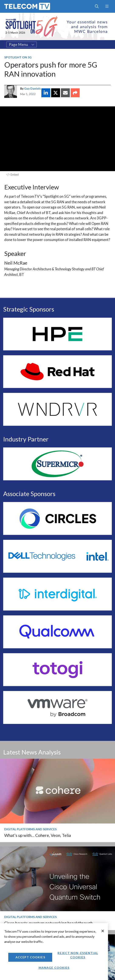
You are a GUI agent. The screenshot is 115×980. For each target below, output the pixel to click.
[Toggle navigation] (107, 6)
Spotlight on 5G (18, 57)
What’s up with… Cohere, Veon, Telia (38, 835)
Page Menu (22, 44)
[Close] (103, 931)
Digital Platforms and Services (30, 829)
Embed (13, 175)
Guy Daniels (33, 88)
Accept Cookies (30, 957)
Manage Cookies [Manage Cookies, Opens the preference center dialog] (54, 968)
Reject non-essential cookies (78, 955)
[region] (54, 952)
